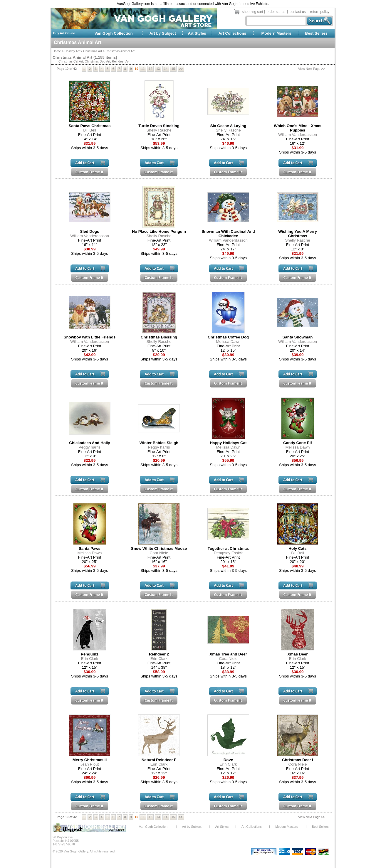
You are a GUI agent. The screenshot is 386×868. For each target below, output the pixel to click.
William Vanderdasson (298, 135)
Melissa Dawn (228, 342)
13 (158, 69)
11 (143, 69)
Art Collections (232, 33)
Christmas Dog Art (97, 61)
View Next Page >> (312, 69)
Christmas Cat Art (71, 61)
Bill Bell (90, 130)
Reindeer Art (121, 61)
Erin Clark (90, 659)
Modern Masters (276, 33)
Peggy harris (90, 447)
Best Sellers (316, 33)
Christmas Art (93, 51)
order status (276, 12)
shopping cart (253, 12)
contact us (298, 12)
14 (166, 69)
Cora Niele (159, 553)
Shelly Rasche (159, 130)
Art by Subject (163, 33)
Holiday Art (72, 51)
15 (173, 69)
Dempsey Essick (228, 553)
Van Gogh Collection (113, 33)
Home (57, 51)
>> (181, 69)
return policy (320, 12)
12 (150, 69)
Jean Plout (90, 764)
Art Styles (197, 33)
